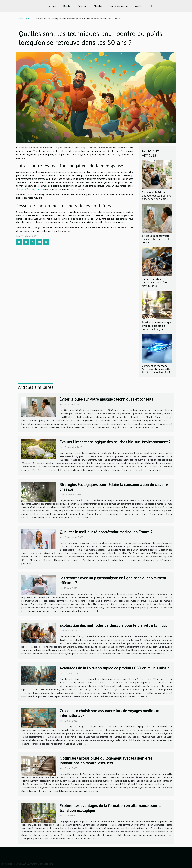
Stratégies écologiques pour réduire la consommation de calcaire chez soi (114, 487)
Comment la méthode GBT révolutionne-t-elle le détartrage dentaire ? (156, 369)
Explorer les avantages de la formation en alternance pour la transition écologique (111, 808)
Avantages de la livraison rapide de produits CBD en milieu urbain (115, 668)
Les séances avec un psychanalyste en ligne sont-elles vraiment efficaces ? (113, 580)
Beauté (67, 6)
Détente (52, 6)
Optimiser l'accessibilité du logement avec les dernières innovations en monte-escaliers (106, 760)
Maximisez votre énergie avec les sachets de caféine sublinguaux (156, 326)
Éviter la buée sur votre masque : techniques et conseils (156, 239)
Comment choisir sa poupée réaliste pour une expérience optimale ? (157, 195)
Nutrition (82, 6)
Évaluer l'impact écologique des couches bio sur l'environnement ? (115, 442)
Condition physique (119, 6)
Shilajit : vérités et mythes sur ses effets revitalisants (155, 282)
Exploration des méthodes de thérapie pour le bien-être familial (113, 625)
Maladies (98, 6)
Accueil (20, 19)
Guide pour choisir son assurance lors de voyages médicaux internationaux (109, 713)
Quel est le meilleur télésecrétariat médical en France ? (106, 532)
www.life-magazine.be (31, 189)
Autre (138, 6)
